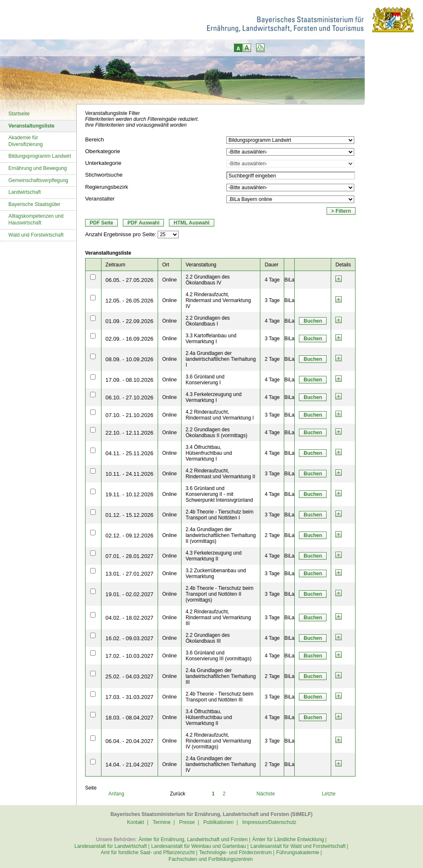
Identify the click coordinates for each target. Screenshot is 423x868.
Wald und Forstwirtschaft (36, 235)
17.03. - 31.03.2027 (130, 697)
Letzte (329, 794)
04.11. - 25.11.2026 (130, 453)
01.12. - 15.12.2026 (130, 515)
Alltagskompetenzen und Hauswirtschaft (36, 219)
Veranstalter (100, 199)
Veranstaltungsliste (31, 126)
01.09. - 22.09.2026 (130, 321)
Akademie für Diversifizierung (26, 141)
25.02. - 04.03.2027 (130, 676)
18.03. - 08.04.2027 (130, 718)
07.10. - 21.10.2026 (130, 415)
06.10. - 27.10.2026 (130, 398)
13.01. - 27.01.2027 (130, 574)
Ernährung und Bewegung (38, 168)
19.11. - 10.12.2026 (130, 494)
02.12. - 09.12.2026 (130, 536)
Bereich (95, 139)
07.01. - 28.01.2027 (130, 556)
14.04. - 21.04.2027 (130, 765)
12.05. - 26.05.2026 (130, 301)
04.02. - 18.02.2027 (130, 618)
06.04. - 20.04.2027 (130, 741)
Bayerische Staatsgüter (34, 204)
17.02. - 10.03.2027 (130, 656)
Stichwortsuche (104, 175)
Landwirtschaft (25, 192)
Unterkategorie (103, 163)
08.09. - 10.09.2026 (130, 359)
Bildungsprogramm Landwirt (40, 156)
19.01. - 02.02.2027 (130, 594)
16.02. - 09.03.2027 (130, 638)
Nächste (266, 794)
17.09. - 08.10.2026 (130, 380)
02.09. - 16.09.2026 (130, 339)
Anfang (116, 794)
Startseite (19, 114)
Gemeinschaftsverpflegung (38, 180)
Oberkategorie (103, 151)
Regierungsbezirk (107, 187)
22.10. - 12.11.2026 (130, 433)
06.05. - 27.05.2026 (130, 280)
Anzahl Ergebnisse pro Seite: (121, 234)
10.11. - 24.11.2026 (130, 474)
